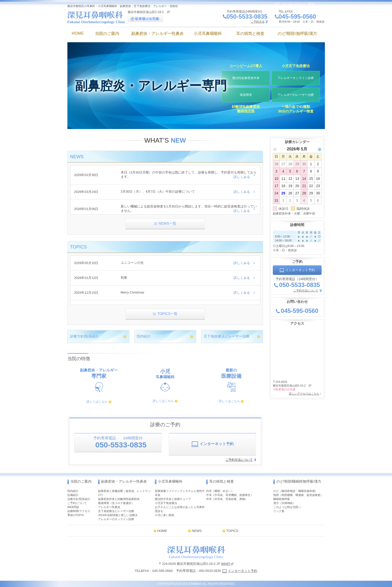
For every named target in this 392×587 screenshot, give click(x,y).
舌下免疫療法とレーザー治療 (227, 336)
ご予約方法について (239, 460)
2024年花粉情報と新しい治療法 (118, 515)
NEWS (197, 531)
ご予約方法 (258, 22)
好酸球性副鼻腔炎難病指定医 (246, 109)
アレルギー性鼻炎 (109, 507)
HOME (162, 531)
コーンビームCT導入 (246, 65)
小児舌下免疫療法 (296, 65)
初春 (124, 278)
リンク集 (279, 511)
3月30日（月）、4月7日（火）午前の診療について (158, 192)
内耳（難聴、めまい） (220, 491)
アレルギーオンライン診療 (296, 77)
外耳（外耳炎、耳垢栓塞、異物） (227, 499)
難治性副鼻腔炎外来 (246, 77)
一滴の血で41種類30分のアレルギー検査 (296, 109)
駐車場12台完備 (146, 19)
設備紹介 (73, 495)
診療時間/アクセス (79, 511)
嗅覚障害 (246, 94)
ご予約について (77, 503)
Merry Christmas (133, 292)
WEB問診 (73, 507)
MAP (226, 564)
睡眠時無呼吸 (282, 499)
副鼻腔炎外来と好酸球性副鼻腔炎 (119, 499)
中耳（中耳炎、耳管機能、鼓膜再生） (230, 495)
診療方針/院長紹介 (84, 336)
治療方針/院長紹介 (79, 499)
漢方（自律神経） (284, 503)
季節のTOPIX (76, 515)
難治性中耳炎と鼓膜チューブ (173, 499)
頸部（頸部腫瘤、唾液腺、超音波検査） (298, 495)
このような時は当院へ (287, 507)
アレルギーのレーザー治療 (296, 94)
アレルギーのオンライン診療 (116, 519)
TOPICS (232, 531)
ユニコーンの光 (132, 263)
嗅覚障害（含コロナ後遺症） (116, 503)
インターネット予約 (295, 4)
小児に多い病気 (165, 515)
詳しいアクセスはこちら (304, 394)
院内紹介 (144, 336)
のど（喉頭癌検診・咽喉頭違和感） (295, 491)
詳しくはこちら (97, 402)
